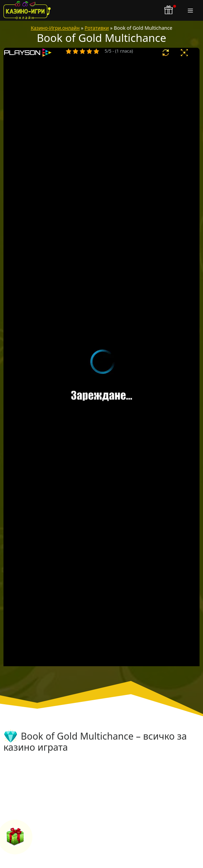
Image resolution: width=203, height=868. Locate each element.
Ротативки (97, 28)
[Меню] (192, 10)
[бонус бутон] (169, 10)
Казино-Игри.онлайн (55, 28)
